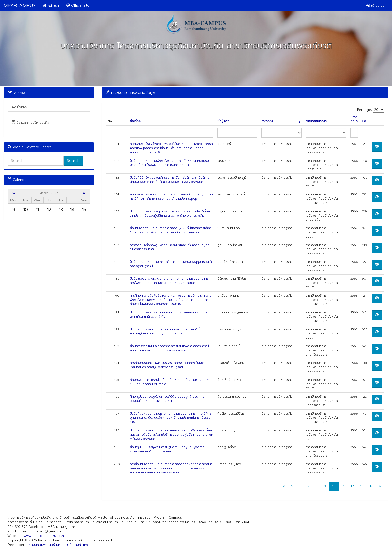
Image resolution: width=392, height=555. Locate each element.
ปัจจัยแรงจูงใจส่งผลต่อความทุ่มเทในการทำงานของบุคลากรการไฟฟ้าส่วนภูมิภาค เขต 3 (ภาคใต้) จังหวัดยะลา (169, 281)
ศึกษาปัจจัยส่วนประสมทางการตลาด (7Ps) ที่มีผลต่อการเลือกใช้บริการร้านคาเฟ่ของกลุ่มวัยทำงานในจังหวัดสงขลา (171, 230)
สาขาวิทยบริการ (316, 121)
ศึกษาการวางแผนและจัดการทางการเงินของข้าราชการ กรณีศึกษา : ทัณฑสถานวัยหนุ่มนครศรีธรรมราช (169, 348)
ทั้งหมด (20, 107)
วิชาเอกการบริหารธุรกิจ (30, 123)
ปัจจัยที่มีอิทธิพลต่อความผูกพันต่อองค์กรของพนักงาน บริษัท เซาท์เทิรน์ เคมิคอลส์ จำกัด (171, 315)
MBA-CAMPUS (20, 6)
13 (362, 486)
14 (371, 486)
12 (352, 486)
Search (73, 161)
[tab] (245, 93)
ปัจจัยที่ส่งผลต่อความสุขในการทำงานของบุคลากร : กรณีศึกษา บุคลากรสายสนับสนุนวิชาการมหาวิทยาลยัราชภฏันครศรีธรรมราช (171, 418)
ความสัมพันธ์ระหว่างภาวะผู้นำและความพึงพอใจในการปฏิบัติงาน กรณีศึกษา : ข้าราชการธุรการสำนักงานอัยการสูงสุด (171, 197)
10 (334, 486)
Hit (364, 121)
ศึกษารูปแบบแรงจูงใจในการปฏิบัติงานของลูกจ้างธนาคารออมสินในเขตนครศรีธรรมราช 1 (167, 399)
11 (343, 486)
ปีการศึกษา (354, 119)
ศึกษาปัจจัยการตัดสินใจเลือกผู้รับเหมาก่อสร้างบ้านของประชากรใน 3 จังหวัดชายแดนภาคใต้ (172, 382)
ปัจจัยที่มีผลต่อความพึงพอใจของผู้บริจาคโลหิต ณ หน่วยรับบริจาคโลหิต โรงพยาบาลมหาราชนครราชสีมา (169, 163)
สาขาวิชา (281, 121)
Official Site (78, 6)
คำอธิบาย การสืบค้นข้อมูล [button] (130, 92)
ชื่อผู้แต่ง (223, 121)
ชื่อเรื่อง (135, 121)
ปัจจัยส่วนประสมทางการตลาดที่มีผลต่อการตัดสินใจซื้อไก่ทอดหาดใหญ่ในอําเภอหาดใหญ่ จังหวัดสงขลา (171, 332)
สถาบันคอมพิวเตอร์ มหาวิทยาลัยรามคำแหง (58, 545)
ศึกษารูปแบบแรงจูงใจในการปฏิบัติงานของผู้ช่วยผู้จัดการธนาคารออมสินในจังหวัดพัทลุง (167, 449)
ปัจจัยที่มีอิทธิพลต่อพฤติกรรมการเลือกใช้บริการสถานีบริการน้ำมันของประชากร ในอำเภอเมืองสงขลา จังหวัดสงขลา (170, 180)
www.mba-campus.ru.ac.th (44, 536)
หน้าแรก (51, 6)
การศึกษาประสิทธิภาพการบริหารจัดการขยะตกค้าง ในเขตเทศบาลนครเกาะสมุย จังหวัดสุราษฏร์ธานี (167, 365)
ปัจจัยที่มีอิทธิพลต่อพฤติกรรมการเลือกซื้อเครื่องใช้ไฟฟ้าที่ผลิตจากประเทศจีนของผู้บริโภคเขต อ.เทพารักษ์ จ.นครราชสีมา (171, 214)
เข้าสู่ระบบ (375, 6)
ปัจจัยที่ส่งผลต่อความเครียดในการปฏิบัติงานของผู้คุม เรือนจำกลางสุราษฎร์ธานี (171, 264)
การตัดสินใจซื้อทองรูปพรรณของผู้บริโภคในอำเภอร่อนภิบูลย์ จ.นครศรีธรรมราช (170, 247)
